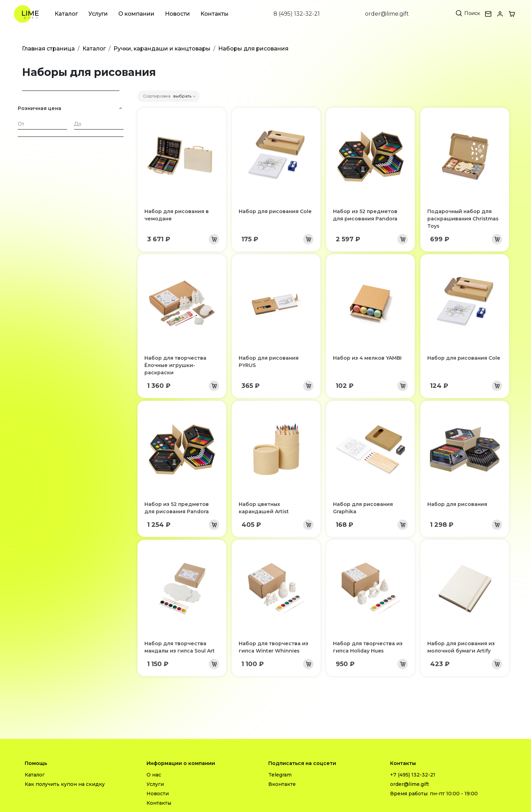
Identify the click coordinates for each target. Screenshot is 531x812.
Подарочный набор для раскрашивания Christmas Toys (463, 219)
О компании (136, 14)
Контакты (215, 14)
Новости (177, 14)
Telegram (280, 775)
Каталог (66, 14)
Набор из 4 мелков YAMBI (367, 358)
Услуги (98, 14)
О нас (154, 775)
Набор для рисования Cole (275, 211)
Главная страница (48, 49)
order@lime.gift (387, 14)
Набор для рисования (457, 504)
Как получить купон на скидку (65, 784)
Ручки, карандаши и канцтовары (162, 49)
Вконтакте (282, 784)
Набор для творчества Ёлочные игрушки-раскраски (175, 365)
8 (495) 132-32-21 (297, 14)
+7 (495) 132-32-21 (413, 775)
